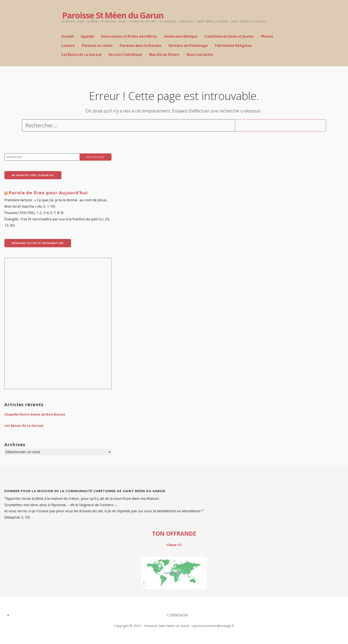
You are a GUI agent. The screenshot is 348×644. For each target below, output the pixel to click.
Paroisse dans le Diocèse (141, 46)
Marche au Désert (164, 54)
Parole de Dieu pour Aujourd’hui (48, 193)
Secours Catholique (125, 54)
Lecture (68, 46)
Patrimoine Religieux (233, 46)
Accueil (67, 36)
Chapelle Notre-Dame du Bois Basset (35, 414)
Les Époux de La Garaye (81, 54)
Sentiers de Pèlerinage (188, 46)
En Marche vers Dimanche (33, 175)
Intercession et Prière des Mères (129, 36)
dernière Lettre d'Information (38, 243)
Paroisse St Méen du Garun (113, 15)
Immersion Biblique (181, 36)
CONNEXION (178, 615)
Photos (267, 36)
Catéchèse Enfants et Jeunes (229, 36)
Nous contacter (200, 54)
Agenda (87, 36)
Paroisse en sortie (97, 46)
